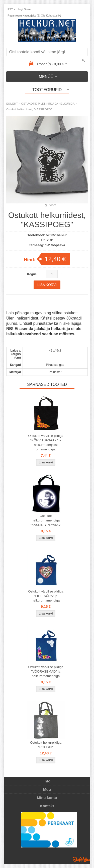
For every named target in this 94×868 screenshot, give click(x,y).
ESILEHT (12, 104)
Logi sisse (24, 9)
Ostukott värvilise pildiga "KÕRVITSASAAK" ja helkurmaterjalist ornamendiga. (46, 443)
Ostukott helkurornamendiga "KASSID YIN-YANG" (46, 520)
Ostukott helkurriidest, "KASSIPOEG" (29, 109)
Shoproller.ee (81, 859)
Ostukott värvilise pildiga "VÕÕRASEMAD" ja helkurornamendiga (46, 671)
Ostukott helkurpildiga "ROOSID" (46, 745)
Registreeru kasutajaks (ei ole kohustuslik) (34, 16)
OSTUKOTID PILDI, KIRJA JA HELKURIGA (48, 104)
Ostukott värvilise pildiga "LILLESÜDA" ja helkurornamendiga (46, 596)
